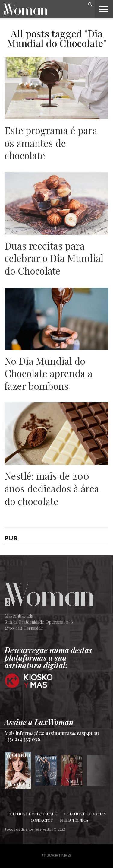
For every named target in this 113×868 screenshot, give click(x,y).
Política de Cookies (85, 814)
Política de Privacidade (32, 814)
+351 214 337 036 (22, 739)
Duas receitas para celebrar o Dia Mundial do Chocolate (54, 258)
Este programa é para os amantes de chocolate (51, 143)
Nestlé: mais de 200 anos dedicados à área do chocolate (52, 488)
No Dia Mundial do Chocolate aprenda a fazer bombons (49, 373)
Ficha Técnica (74, 820)
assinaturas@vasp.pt (69, 733)
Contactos (42, 820)
